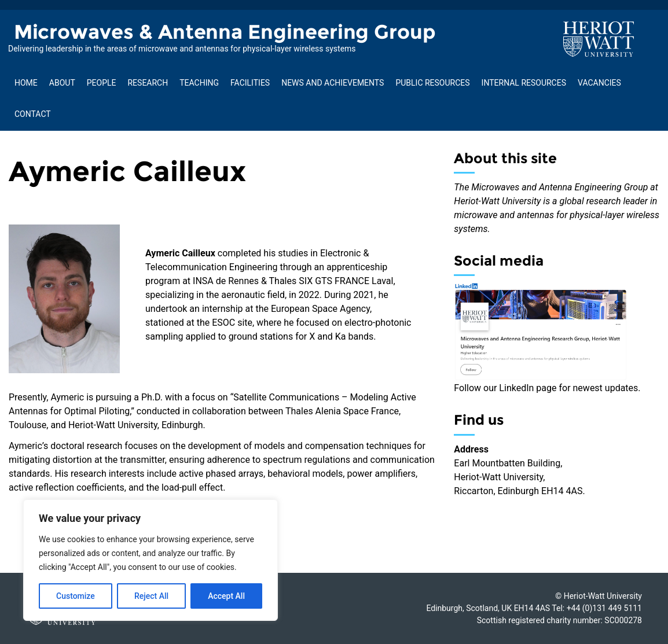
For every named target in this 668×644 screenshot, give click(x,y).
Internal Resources (524, 83)
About (62, 83)
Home (26, 83)
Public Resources (432, 83)
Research (148, 83)
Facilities (250, 83)
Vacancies (599, 83)
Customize (76, 596)
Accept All (226, 596)
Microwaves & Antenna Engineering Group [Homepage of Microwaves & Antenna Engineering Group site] (225, 32)
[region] (151, 560)
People (102, 83)
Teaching (199, 83)
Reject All (151, 596)
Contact (33, 114)
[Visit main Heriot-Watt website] (599, 38)
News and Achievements (333, 83)
